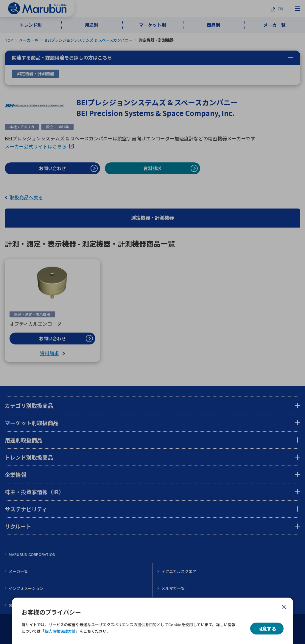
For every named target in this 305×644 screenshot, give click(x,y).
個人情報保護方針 (60, 631)
